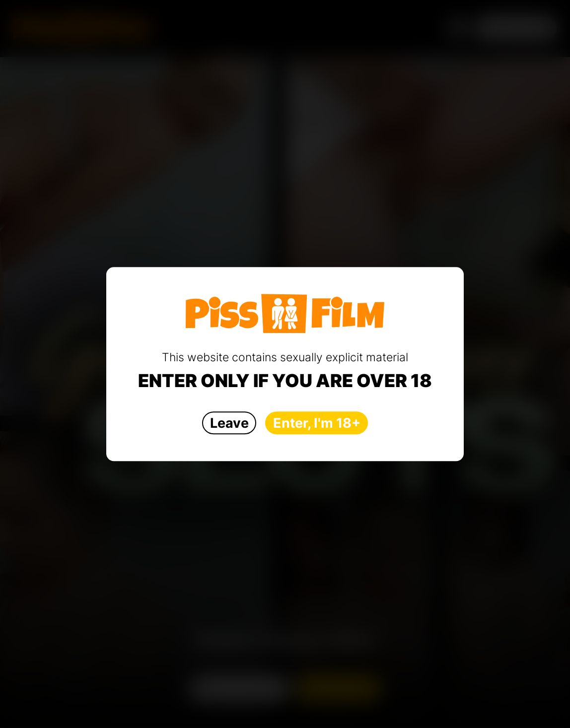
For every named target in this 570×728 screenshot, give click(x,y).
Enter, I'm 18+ (317, 423)
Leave (229, 423)
